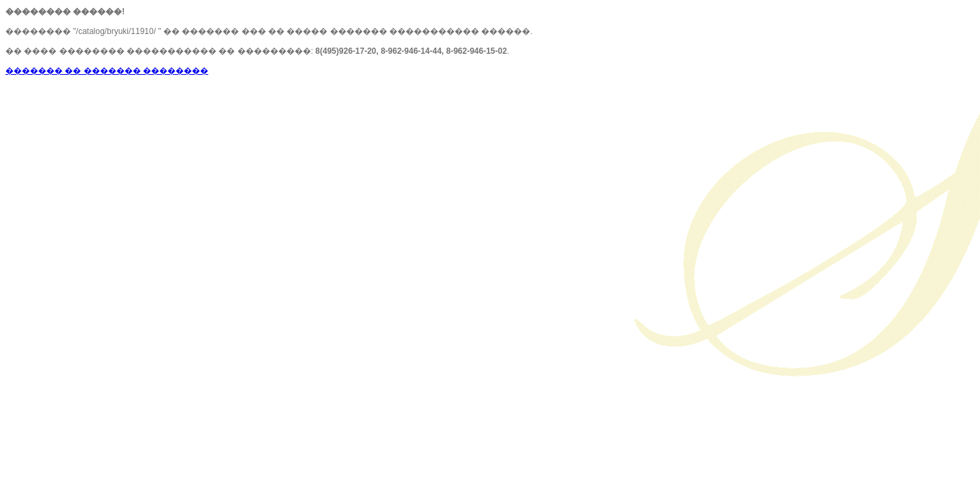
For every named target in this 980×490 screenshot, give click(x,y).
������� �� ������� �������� (107, 71)
